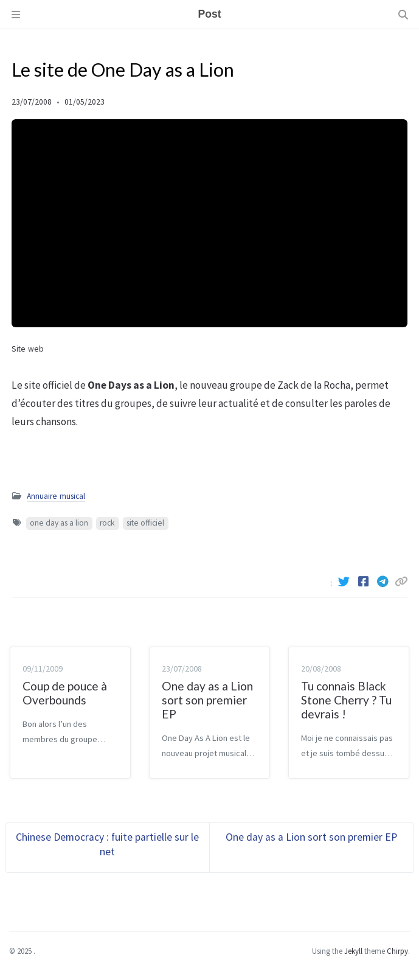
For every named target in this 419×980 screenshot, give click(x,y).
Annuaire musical (56, 496)
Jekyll (353, 951)
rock (107, 523)
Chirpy (397, 951)
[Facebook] (364, 582)
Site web (28, 349)
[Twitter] (345, 582)
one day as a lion (59, 523)
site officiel (145, 523)
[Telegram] (384, 582)
